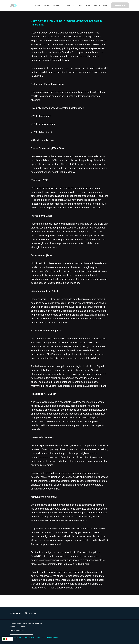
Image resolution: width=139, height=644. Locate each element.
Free (87, 5)
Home (36, 5)
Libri (79, 5)
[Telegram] (35, 613)
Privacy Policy (40, 637)
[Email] (32, 613)
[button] (120, 5)
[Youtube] (17, 613)
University (69, 5)
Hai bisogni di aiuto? (52, 637)
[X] (23, 613)
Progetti (56, 5)
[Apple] (20, 613)
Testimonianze (100, 5)
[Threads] (26, 613)
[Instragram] (11, 613)
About (46, 5)
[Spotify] (14, 613)
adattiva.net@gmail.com (17, 630)
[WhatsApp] (29, 613)
